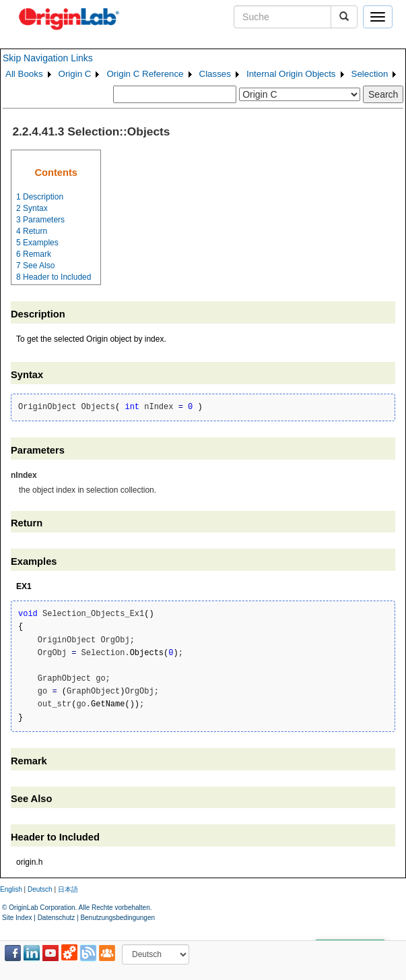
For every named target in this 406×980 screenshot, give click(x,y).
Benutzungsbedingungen (117, 918)
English (11, 889)
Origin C (75, 74)
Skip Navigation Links (48, 58)
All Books (24, 74)
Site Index (17, 918)
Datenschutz (57, 918)
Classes (215, 74)
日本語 (68, 889)
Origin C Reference (145, 74)
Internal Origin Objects (291, 74)
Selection (370, 74)
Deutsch (40, 889)
